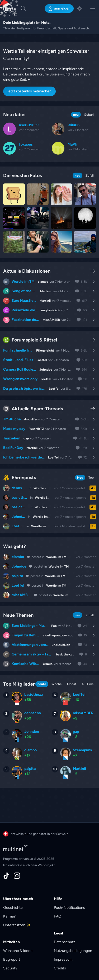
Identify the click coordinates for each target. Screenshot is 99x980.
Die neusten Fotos (22, 176)
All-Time (88, 684)
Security (10, 968)
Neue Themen (18, 615)
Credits (60, 968)
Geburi (89, 115)
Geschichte (13, 908)
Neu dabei (14, 115)
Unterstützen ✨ (17, 925)
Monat (72, 684)
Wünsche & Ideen (18, 951)
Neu (80, 478)
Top (91, 478)
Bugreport (12, 959)
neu (76, 115)
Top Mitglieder (19, 684)
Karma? (9, 916)
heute (42, 684)
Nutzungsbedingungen (73, 951)
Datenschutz (65, 942)
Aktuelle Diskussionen (27, 271)
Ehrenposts (20, 478)
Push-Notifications (69, 908)
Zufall (90, 176)
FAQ (58, 916)
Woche (57, 684)
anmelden (59, 8)
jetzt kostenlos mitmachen (29, 91)
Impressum (63, 959)
